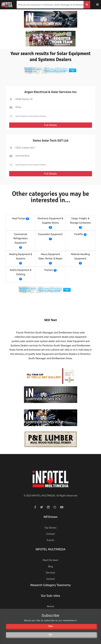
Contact (50, 534)
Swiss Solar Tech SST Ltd (51, 141)
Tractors (49, 270)
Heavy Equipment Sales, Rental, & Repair (50, 256)
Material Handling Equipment (80, 256)
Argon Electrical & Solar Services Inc (50, 92)
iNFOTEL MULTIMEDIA (44, 496)
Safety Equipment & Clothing (21, 272)
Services (51, 573)
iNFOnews (51, 517)
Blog (50, 567)
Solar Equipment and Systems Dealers (31, 116)
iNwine (50, 606)
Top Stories (50, 528)
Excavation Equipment (50, 234)
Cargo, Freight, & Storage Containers (80, 221)
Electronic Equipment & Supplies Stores (50, 221)
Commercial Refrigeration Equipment (21, 239)
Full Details (50, 125)
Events (50, 540)
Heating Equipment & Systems (21, 256)
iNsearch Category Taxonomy (51, 585)
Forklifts (79, 234)
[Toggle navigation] (100, 5)
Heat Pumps (19, 219)
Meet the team (51, 560)
